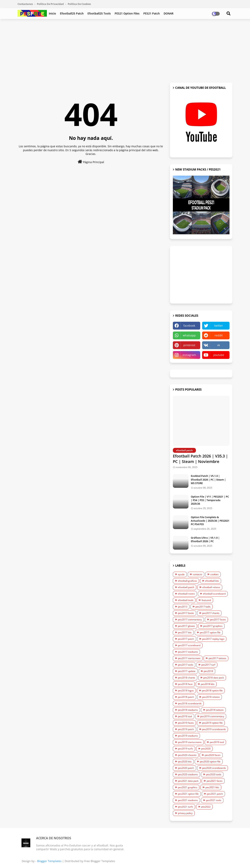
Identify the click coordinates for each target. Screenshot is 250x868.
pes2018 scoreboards (190, 703)
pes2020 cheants (187, 755)
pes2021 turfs (185, 807)
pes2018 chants (187, 678)
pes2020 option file (210, 762)
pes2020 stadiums (188, 774)
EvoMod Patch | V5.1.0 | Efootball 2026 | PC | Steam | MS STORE (208, 479)
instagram (189, 355)
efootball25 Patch (72, 13)
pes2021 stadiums (188, 800)
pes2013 (183, 607)
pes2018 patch (186, 697)
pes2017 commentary (190, 620)
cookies (214, 574)
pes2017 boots (186, 613)
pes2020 (206, 749)
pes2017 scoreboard (189, 645)
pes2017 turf (208, 665)
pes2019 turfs (185, 749)
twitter (219, 326)
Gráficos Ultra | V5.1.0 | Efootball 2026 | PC (205, 539)
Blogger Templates (49, 861)
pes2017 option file (210, 632)
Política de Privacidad (51, 4)
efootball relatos (211, 587)
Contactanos (25, 4)
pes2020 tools (214, 774)
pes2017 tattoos (217, 658)
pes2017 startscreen (189, 658)
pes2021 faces (215, 781)
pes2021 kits (212, 787)
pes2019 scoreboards (214, 729)
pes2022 (206, 807)
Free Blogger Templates (100, 861)
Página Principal (91, 162)
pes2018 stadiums (188, 710)
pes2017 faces (218, 620)
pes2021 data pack (188, 781)
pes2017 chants (211, 613)
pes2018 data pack (214, 678)
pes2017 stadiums (188, 652)
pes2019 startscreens (190, 742)
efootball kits (212, 581)
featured (206, 600)
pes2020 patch (186, 768)
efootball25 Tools (99, 13)
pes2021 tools (214, 800)
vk (219, 345)
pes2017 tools (186, 665)
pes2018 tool (185, 716)
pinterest (189, 345)
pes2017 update (187, 671)
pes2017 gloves (186, 626)
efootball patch (186, 587)
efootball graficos (187, 581)
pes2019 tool (217, 742)
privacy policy (185, 813)
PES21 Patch (152, 13)
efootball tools (186, 600)
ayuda (181, 574)
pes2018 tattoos (215, 710)
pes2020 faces (213, 755)
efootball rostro (186, 594)
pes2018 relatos (211, 697)
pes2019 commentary (212, 716)
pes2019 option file (212, 723)
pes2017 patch (186, 639)
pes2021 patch (215, 794)
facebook (189, 326)
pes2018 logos (186, 691)
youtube (219, 355)
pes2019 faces (186, 723)
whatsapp (189, 335)
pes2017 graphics (213, 626)
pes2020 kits (185, 762)
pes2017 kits (185, 632)
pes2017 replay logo (213, 639)
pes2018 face (185, 684)
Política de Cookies (79, 4)
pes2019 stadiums (188, 736)
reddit (219, 335)
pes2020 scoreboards (214, 768)
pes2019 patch (186, 729)
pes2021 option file (188, 794)
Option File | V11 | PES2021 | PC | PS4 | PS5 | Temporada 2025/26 (210, 500)
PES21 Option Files (127, 13)
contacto (197, 574)
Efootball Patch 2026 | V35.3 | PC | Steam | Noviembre (200, 459)
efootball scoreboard (214, 594)
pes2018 (208, 671)
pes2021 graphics (188, 787)
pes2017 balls (203, 607)
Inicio (52, 13)
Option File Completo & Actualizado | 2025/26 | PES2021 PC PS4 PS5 (210, 521)
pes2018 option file (212, 691)
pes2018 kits (208, 684)
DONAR (169, 13)
